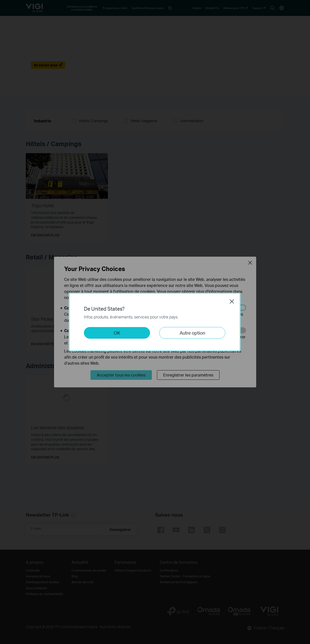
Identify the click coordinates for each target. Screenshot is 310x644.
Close (232, 301)
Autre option (192, 333)
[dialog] (155, 322)
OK (117, 333)
